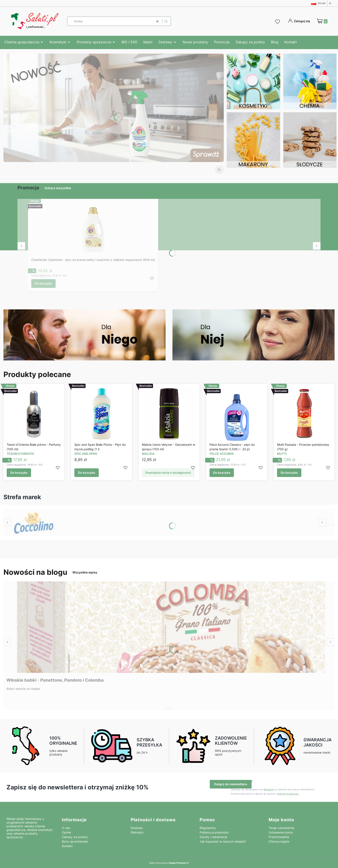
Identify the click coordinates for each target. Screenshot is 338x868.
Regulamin (269, 789)
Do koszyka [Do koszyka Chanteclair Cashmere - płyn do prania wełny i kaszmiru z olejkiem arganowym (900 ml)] (43, 283)
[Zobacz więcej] (34, 522)
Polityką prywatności (288, 794)
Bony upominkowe (75, 841)
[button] (166, 21)
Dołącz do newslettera (231, 784)
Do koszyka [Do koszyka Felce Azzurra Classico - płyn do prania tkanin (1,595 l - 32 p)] (222, 473)
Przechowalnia (279, 837)
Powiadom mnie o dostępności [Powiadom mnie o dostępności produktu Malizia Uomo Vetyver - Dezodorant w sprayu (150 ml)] (168, 473)
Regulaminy (208, 828)
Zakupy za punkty (75, 837)
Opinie (66, 832)
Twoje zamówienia (281, 828)
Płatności (137, 832)
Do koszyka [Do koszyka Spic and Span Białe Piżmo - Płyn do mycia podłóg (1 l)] (87, 473)
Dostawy (137, 828)
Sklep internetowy (168, 863)
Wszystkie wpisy (85, 572)
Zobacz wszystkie (58, 188)
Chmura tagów (279, 841)
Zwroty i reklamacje (213, 837)
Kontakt (67, 846)
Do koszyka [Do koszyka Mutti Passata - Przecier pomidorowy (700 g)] (289, 473)
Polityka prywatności (214, 832)
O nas (66, 828)
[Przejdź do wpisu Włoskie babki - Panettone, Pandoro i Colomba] (169, 627)
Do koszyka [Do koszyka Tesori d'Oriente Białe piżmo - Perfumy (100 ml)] (19, 473)
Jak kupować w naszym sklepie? (223, 841)
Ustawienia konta (281, 832)
